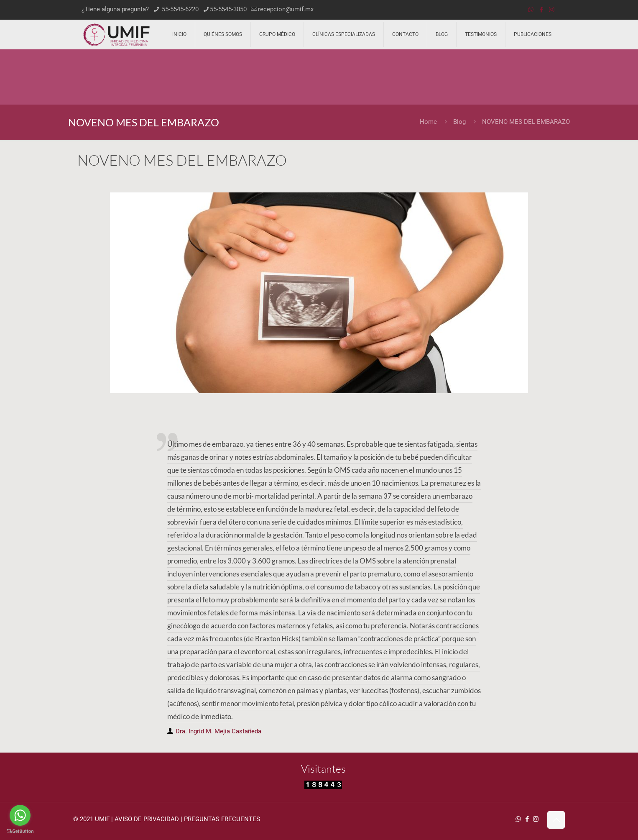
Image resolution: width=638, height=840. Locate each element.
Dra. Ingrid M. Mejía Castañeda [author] (218, 731)
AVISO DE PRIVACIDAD (147, 819)
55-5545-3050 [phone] (228, 9)
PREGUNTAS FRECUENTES (222, 819)
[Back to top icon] (556, 820)
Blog (459, 122)
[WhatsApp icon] (531, 10)
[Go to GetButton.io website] (20, 831)
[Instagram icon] (552, 10)
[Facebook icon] (541, 10)
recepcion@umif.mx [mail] (286, 9)
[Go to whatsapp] (20, 815)
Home (428, 122)
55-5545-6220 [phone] (179, 9)
